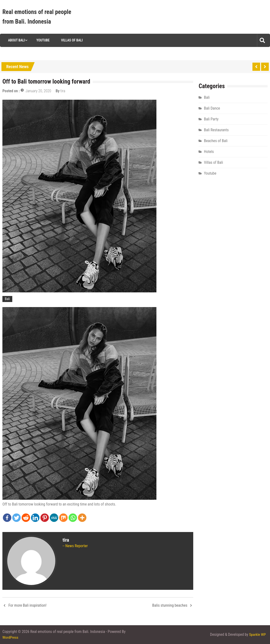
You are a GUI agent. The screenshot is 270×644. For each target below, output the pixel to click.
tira (63, 91)
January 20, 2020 (38, 91)
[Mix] (63, 518)
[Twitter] (16, 518)
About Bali (16, 40)
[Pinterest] (45, 518)
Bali (7, 299)
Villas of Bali (71, 40)
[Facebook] (7, 518)
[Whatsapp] (73, 518)
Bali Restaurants (216, 130)
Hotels (209, 152)
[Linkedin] (35, 518)
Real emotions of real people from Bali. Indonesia (37, 17)
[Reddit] (26, 518)
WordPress (11, 637)
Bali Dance (212, 108)
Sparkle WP (257, 634)
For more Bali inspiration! (27, 605)
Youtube (42, 40)
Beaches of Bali (216, 141)
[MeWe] (54, 518)
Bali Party (211, 119)
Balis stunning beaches (170, 605)
